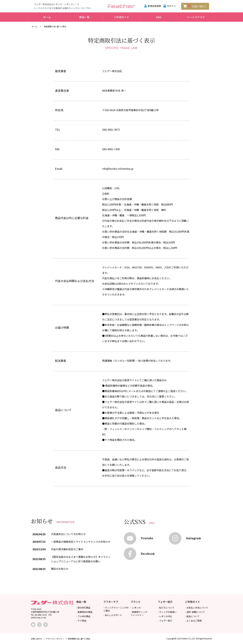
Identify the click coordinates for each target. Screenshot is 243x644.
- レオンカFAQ (165, 616)
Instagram (193, 538)
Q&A (159, 17)
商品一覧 (84, 17)
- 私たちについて (166, 608)
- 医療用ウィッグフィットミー (139, 613)
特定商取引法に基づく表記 (79, 639)
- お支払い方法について (197, 608)
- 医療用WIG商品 (84, 612)
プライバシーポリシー (55, 639)
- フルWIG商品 (83, 616)
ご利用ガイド (122, 17)
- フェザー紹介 (165, 621)
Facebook (148, 554)
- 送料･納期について (195, 612)
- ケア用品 (81, 621)
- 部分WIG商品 (83, 608)
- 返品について (192, 616)
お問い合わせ (36, 639)
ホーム (47, 17)
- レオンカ (136, 608)
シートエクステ (196, 17)
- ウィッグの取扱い (167, 612)
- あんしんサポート (113, 615)
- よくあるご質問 (193, 621)
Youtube (147, 538)
